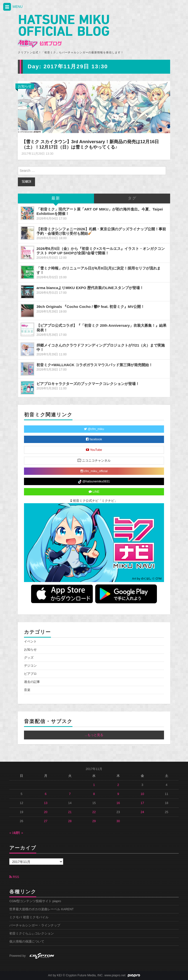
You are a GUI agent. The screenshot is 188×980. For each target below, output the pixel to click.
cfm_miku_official (94, 471)
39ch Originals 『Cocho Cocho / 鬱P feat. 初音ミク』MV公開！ (90, 307)
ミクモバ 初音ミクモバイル (29, 917)
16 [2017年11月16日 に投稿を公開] (118, 803)
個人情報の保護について (27, 942)
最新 (56, 198)
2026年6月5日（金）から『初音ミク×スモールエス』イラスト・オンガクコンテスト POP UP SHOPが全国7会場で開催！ (101, 251)
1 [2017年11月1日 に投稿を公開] (94, 785)
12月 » (18, 833)
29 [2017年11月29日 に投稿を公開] (94, 821)
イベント (30, 642)
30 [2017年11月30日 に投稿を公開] (118, 821)
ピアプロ (30, 674)
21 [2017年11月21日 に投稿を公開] (70, 812)
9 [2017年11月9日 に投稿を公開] (118, 794)
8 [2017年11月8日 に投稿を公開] (94, 794)
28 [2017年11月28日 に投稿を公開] (70, 821)
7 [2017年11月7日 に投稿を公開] (70, 794)
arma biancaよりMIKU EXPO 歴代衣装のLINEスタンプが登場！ (90, 288)
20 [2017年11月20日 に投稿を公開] (46, 812)
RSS (14, 877)
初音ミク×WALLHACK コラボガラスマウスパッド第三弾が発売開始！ (94, 365)
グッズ (29, 658)
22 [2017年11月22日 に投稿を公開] (94, 812)
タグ (132, 198)
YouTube (94, 450)
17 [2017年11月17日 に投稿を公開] (142, 803)
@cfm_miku (94, 429)
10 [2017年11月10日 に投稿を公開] (142, 794)
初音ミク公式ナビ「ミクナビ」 (94, 501)
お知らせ (25, 86)
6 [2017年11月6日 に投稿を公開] (46, 794)
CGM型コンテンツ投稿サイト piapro (35, 901)
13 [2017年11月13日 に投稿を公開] (46, 803)
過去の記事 (32, 682)
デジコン (30, 666)
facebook (94, 439)
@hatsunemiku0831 (94, 482)
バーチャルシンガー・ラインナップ (35, 925)
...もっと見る (94, 735)
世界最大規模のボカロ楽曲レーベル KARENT (41, 909)
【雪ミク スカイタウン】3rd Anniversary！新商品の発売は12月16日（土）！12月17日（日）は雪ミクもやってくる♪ (90, 144)
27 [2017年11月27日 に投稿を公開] (46, 821)
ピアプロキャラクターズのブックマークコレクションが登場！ (88, 384)
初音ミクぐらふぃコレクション (32, 933)
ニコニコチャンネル (94, 460)
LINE (94, 492)
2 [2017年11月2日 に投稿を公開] (118, 785)
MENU (12, 7)
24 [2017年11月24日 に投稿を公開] (142, 812)
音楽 (27, 690)
